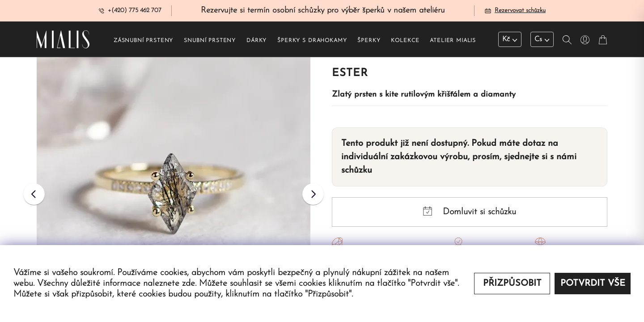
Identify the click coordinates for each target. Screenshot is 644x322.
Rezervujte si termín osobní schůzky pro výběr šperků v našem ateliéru (323, 11)
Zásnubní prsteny (143, 41)
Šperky (369, 41)
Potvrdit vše (593, 284)
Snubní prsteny (210, 41)
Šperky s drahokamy (312, 41)
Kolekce (405, 41)
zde (189, 284)
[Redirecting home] (63, 39)
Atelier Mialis (453, 41)
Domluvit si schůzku (470, 212)
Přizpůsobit (512, 284)
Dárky (256, 41)
